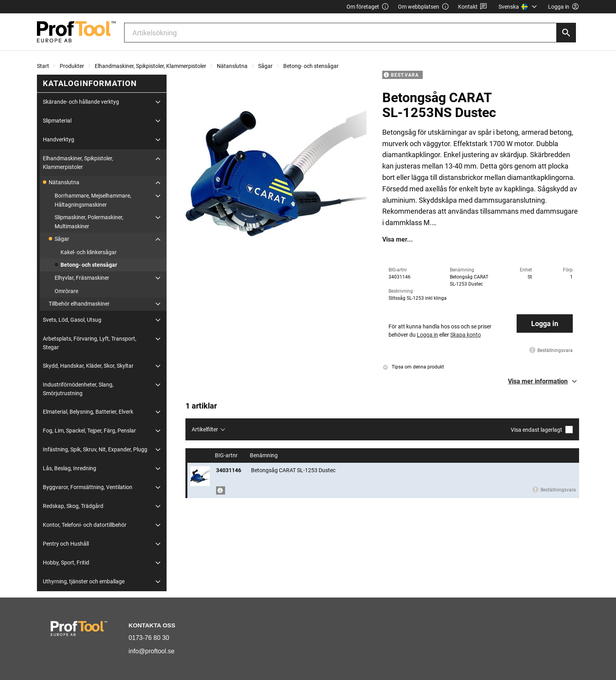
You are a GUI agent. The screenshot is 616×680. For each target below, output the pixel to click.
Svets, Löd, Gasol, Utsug (72, 320)
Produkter (72, 66)
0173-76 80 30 (149, 638)
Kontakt (473, 7)
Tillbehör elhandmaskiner (79, 304)
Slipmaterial (57, 121)
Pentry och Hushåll (66, 544)
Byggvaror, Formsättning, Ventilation (88, 487)
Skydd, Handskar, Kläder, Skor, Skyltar (88, 366)
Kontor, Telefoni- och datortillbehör (85, 525)
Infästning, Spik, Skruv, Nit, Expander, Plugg (95, 449)
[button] (544, 381)
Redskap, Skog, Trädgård (73, 506)
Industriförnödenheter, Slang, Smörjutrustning (78, 389)
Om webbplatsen (423, 7)
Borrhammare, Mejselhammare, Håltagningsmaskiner (93, 200)
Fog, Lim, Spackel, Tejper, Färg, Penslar (89, 431)
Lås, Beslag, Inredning (70, 468)
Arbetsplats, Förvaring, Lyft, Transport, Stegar (90, 343)
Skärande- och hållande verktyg (81, 102)
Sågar (265, 66)
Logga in (545, 324)
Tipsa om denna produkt (413, 367)
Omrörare (66, 291)
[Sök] (566, 33)
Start (43, 66)
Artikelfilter (205, 429)
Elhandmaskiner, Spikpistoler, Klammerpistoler (150, 66)
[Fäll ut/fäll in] (158, 102)
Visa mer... (398, 240)
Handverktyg (59, 139)
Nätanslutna (232, 66)
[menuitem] (519, 7)
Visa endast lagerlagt (542, 430)
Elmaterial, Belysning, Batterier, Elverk (88, 412)
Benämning (264, 455)
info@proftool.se (151, 651)
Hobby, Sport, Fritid (66, 563)
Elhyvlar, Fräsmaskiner (82, 278)
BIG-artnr (227, 455)
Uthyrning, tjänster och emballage (84, 581)
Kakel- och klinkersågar (89, 252)
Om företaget (368, 7)
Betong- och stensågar (311, 66)
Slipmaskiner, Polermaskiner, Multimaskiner (89, 222)
